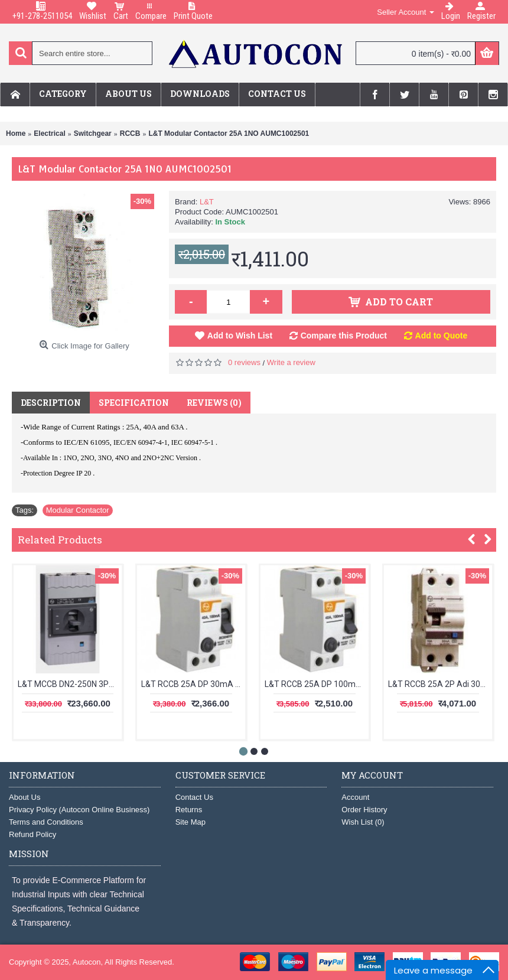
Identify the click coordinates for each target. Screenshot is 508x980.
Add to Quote (442, 336)
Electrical (49, 134)
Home (16, 134)
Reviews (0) (214, 403)
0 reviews (244, 362)
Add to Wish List (240, 336)
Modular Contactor (78, 510)
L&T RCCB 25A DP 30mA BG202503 (193, 684)
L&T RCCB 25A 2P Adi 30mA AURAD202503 (440, 684)
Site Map (190, 822)
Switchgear (93, 134)
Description (51, 403)
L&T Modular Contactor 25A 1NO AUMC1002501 (229, 134)
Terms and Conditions (46, 822)
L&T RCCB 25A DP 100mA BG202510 (317, 684)
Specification (134, 403)
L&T (207, 202)
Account (355, 797)
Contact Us (194, 797)
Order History (364, 810)
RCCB (130, 134)
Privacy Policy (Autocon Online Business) (79, 810)
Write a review (291, 362)
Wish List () (363, 822)
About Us (25, 797)
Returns (189, 810)
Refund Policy (32, 834)
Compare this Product (344, 336)
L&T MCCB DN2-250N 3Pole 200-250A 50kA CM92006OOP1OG (70, 684)
